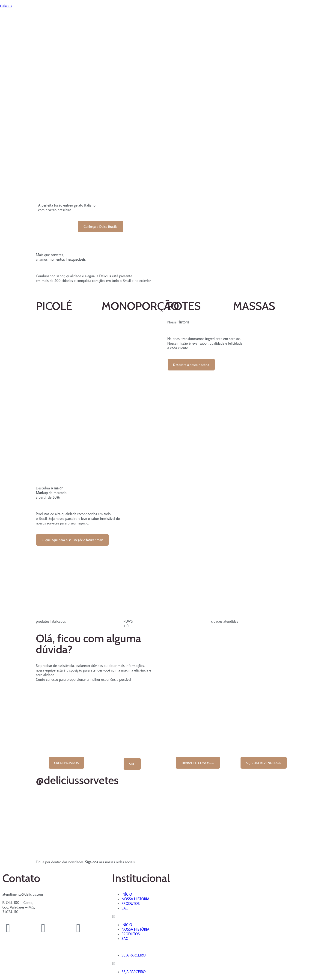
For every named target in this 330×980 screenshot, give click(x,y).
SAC (125, 908)
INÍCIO (127, 894)
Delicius (6, 6)
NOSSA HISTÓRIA (135, 899)
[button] (165, 916)
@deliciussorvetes (77, 780)
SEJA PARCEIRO (134, 955)
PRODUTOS (131, 903)
